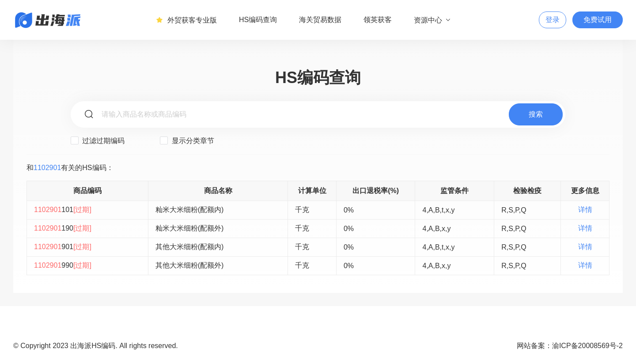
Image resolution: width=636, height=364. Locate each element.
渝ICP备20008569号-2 (587, 346)
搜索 (536, 114)
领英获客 (378, 20)
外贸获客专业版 (186, 20)
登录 (553, 20)
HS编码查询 (258, 20)
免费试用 (598, 20)
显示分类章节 (187, 140)
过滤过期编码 (98, 140)
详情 (585, 210)
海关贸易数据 (320, 20)
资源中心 (433, 20)
